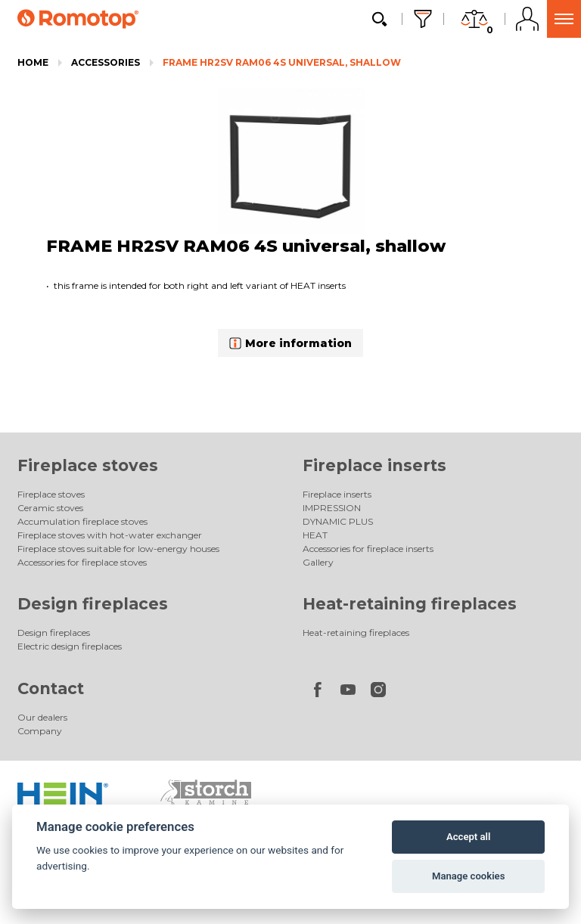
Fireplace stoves (88, 465)
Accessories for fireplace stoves (82, 562)
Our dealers (42, 717)
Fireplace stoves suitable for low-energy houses (118, 549)
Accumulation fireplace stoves (82, 521)
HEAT (315, 535)
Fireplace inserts (374, 465)
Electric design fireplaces (70, 646)
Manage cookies (468, 876)
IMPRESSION (332, 508)
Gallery (318, 562)
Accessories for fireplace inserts (368, 549)
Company (40, 731)
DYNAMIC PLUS (338, 521)
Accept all (468, 837)
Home (33, 62)
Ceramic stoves (50, 508)
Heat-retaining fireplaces (410, 604)
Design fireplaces (93, 604)
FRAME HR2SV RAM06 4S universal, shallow (282, 62)
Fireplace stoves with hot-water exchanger (110, 535)
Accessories (106, 62)
